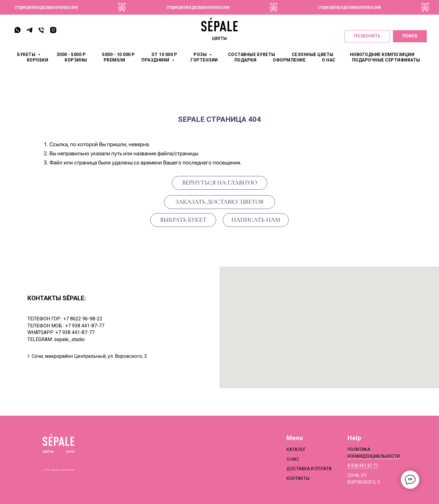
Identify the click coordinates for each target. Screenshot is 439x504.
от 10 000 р (164, 55)
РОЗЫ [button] (201, 55)
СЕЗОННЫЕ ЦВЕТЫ (313, 55)
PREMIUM (114, 60)
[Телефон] (41, 30)
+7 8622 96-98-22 (83, 319)
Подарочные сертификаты (386, 60)
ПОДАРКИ (246, 60)
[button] (256, 220)
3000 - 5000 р (71, 55)
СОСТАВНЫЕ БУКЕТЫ (252, 55)
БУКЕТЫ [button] (27, 55)
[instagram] (53, 30)
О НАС (329, 60)
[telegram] (29, 30)
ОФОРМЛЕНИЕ (289, 60)
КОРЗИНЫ (76, 60)
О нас (293, 459)
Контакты (298, 478)
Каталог (296, 449)
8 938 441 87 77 (363, 466)
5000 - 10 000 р (119, 55)
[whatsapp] (18, 30)
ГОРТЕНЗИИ (204, 60)
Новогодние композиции (382, 55)
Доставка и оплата (309, 469)
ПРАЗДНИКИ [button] (156, 60)
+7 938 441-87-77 (85, 326)
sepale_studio (69, 339)
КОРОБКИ (38, 60)
